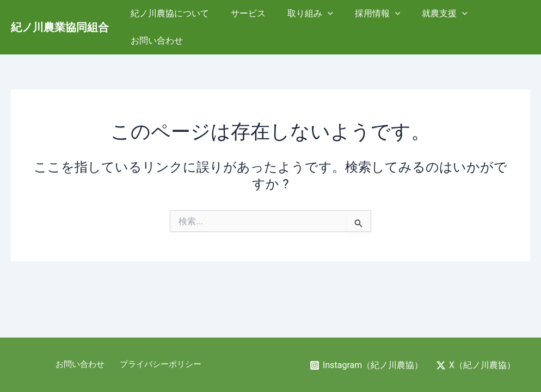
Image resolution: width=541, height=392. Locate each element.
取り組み (303, 15)
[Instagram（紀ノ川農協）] (366, 365)
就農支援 (429, 15)
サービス (245, 15)
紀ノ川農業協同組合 (60, 15)
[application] (321, 15)
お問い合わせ (495, 15)
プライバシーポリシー (159, 365)
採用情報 (366, 15)
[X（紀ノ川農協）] (476, 365)
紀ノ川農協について (171, 15)
